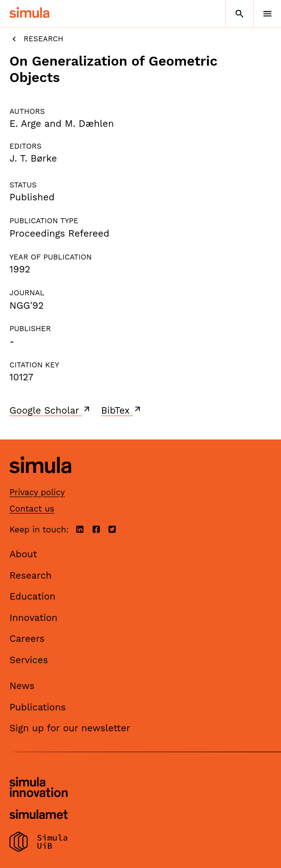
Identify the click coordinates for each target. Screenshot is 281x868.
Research (36, 39)
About (23, 554)
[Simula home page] (40, 481)
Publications (38, 707)
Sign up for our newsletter (70, 728)
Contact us (32, 509)
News (22, 686)
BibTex (122, 410)
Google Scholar (50, 410)
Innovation (34, 618)
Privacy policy (37, 492)
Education (33, 596)
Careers (27, 639)
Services (29, 660)
